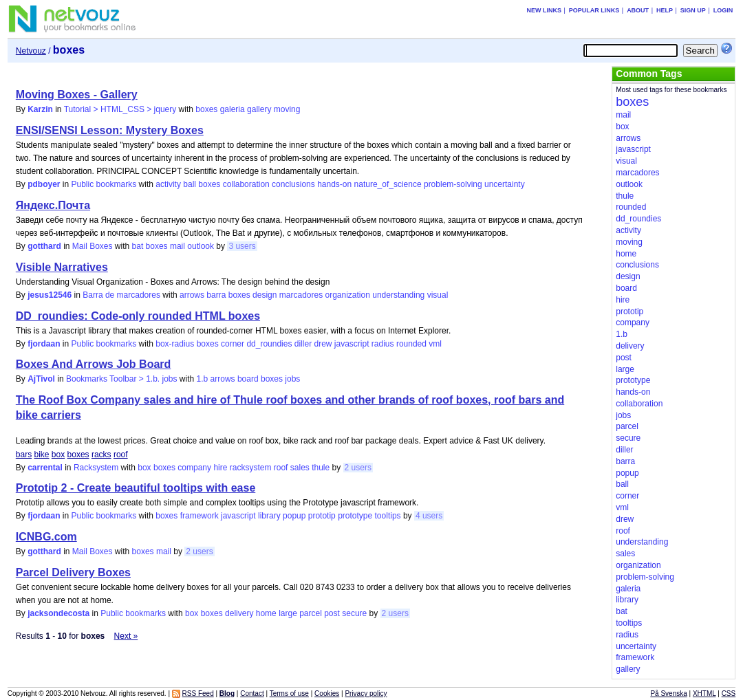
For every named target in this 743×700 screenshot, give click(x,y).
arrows (192, 295)
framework (200, 516)
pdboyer (44, 184)
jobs (292, 379)
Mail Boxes (93, 246)
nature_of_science (388, 184)
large (288, 613)
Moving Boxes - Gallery (77, 95)
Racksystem (96, 468)
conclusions (293, 184)
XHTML (704, 693)
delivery (239, 613)
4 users (429, 516)
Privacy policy (366, 693)
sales (300, 468)
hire (220, 468)
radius (383, 344)
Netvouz (31, 51)
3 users (242, 246)
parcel (311, 613)
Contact (252, 693)
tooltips (388, 516)
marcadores (301, 295)
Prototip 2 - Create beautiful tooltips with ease (136, 488)
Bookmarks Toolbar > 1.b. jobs (122, 379)
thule (321, 468)
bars (24, 455)
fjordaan (44, 344)
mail (177, 246)
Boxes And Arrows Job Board (94, 364)
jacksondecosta (58, 613)
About (638, 10)
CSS (729, 693)
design (265, 295)
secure (354, 613)
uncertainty (505, 184)
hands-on (334, 184)
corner (233, 344)
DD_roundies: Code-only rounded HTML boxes (138, 316)
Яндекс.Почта (53, 205)
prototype (355, 516)
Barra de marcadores (121, 295)
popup (294, 516)
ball (190, 184)
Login (723, 10)
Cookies (327, 693)
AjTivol (41, 379)
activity (168, 184)
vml (435, 344)
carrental (45, 468)
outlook (201, 246)
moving (287, 109)
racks (101, 455)
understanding (398, 295)
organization (348, 295)
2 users (358, 468)
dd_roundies (269, 344)
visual (438, 295)
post (332, 613)
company (194, 468)
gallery (259, 109)
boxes (206, 109)
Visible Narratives (62, 267)
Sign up (693, 10)
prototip (322, 516)
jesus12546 (50, 295)
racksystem (251, 468)
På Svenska (668, 693)
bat (138, 246)
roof (121, 455)
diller (303, 344)
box (58, 455)
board (248, 379)
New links (544, 10)
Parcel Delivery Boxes (73, 572)
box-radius (175, 344)
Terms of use (289, 693)
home (266, 613)
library (269, 516)
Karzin (40, 109)
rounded (411, 344)
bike (41, 455)
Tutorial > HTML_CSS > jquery (120, 109)
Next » (126, 636)
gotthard (44, 246)
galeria (233, 109)
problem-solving (453, 184)
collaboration (246, 184)
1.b (203, 379)
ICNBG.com (46, 537)
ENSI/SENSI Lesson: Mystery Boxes (110, 130)
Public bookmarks (104, 184)
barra (216, 295)
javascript (352, 344)
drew (323, 344)
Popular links (594, 10)
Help (665, 10)
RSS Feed (198, 693)
